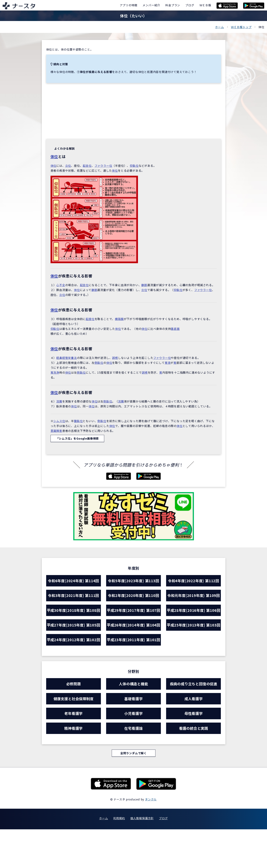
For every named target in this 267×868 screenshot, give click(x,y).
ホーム (219, 27)
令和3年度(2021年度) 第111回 (73, 596)
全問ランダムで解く (133, 792)
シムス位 (59, 421)
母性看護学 (193, 751)
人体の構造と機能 (133, 721)
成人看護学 (193, 736)
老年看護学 (74, 751)
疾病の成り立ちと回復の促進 (193, 721)
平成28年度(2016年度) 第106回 (193, 617)
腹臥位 (78, 421)
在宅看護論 (133, 766)
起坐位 (87, 166)
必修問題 (74, 721)
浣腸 (59, 401)
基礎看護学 (133, 736)
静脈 (144, 285)
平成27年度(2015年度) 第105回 (74, 644)
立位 (68, 166)
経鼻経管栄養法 (67, 358)
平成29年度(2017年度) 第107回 (133, 617)
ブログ (163, 857)
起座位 (90, 319)
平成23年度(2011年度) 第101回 (133, 670)
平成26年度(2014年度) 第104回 (133, 644)
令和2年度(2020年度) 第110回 (133, 596)
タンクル (151, 838)
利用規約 (119, 857)
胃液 (168, 363)
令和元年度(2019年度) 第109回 (193, 596)
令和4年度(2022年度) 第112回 (194, 581)
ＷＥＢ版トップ (241, 27)
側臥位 (99, 363)
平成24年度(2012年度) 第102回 (74, 670)
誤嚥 (115, 358)
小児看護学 (133, 751)
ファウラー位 (103, 166)
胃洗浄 (55, 372)
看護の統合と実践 (194, 766)
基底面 (175, 329)
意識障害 (56, 431)
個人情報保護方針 (142, 857)
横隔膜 (119, 319)
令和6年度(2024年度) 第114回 (73, 581)
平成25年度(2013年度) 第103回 (193, 644)
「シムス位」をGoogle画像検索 (77, 439)
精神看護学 (74, 766)
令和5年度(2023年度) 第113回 (133, 581)
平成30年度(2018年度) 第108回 (74, 617)
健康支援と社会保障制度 (73, 736)
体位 (54, 156)
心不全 (61, 285)
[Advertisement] (134, 111)
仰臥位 (134, 166)
